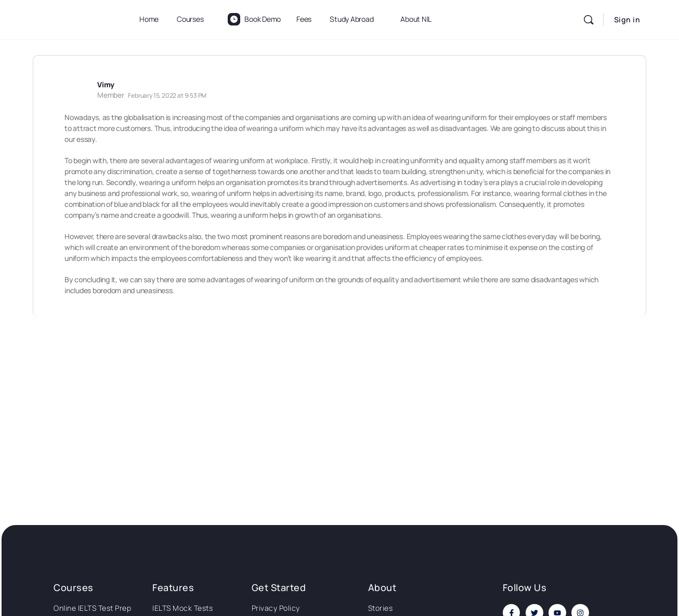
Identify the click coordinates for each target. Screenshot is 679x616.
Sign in (627, 19)
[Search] (589, 20)
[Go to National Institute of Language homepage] (74, 18)
